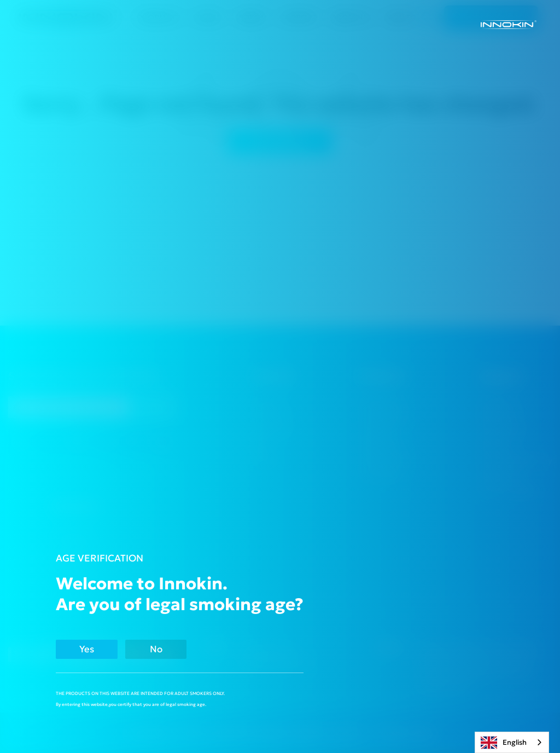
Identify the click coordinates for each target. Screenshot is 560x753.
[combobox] (512, 742)
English (504, 743)
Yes (90, 649)
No (165, 649)
